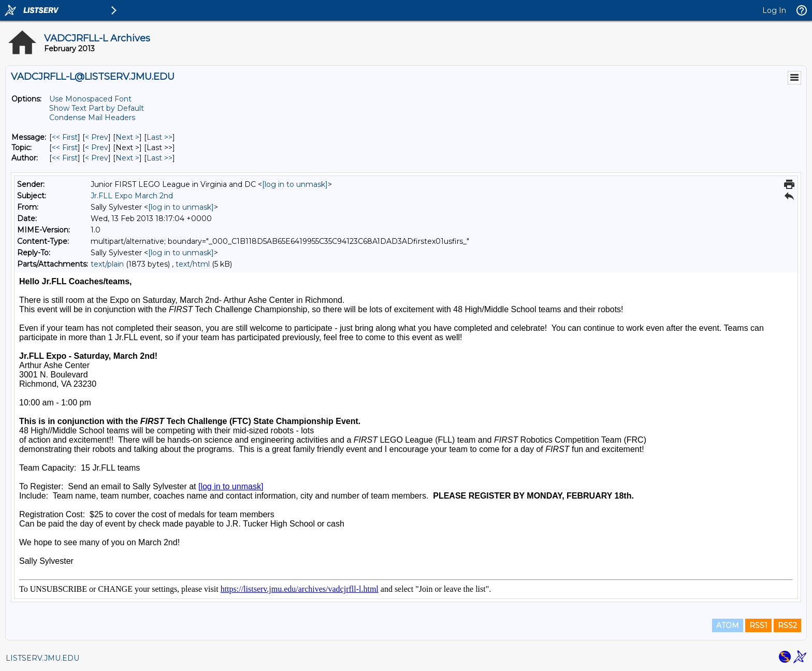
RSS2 (787, 625)
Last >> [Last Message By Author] (160, 158)
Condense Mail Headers (92, 118)
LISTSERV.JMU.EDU (42, 658)
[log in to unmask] (295, 184)
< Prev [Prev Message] (97, 137)
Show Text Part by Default (97, 108)
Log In (774, 10)
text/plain (107, 264)
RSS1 (758, 625)
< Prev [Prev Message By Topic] (97, 148)
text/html (193, 264)
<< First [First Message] (65, 137)
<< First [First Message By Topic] (65, 148)
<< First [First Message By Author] (65, 158)
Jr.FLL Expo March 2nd (132, 196)
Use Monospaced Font (90, 99)
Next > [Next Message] (127, 137)
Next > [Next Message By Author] (127, 158)
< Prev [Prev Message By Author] (97, 158)
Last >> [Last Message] (160, 137)
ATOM (728, 625)
